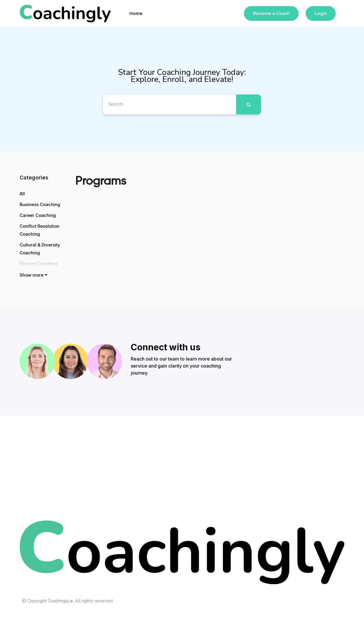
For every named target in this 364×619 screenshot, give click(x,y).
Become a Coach (271, 13)
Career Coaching (38, 215)
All (22, 194)
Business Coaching (40, 204)
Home (136, 13)
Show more (34, 275)
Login (321, 13)
